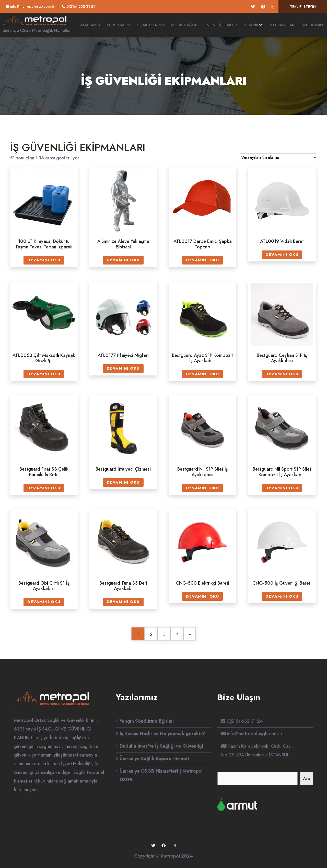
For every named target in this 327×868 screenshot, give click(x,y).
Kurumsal (117, 25)
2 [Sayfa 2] (151, 634)
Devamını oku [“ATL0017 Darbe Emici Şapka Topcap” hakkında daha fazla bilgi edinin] (202, 260)
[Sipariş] (278, 157)
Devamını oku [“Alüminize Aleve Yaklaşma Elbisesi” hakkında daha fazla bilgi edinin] (123, 260)
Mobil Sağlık (184, 25)
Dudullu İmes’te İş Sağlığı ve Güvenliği (161, 747)
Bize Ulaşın (312, 25)
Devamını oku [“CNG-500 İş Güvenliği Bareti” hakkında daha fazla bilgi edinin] (282, 596)
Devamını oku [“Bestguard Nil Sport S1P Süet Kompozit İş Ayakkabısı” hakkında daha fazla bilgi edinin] (282, 488)
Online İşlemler (220, 25)
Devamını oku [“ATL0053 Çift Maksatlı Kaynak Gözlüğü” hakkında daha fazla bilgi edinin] (44, 374)
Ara (307, 780)
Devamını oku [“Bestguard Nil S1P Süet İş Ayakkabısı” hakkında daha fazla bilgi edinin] (202, 488)
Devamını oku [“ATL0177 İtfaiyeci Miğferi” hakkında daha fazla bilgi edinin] (123, 368)
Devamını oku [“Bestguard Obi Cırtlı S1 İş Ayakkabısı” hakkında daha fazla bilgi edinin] (44, 602)
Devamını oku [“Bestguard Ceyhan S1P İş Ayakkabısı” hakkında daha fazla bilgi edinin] (282, 374)
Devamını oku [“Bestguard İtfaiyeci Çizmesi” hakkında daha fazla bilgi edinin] (123, 482)
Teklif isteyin (303, 7)
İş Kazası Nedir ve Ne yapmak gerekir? (162, 734)
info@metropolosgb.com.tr (30, 6)
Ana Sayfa (90, 25)
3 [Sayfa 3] (164, 634)
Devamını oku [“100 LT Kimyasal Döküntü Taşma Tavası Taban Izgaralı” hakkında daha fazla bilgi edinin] (44, 260)
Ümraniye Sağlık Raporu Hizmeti (154, 759)
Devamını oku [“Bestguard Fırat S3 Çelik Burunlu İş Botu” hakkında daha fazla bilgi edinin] (44, 488)
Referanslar (281, 25)
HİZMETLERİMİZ (151, 25)
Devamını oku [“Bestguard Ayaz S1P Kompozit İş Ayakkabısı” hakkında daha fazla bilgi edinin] (202, 374)
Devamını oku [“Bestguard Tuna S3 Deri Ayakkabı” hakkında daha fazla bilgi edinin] (123, 602)
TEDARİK (251, 25)
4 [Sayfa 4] (177, 634)
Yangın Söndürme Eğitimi (147, 722)
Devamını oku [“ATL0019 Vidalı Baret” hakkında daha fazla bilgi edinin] (282, 255)
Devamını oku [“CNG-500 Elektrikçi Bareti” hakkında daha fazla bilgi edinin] (202, 596)
